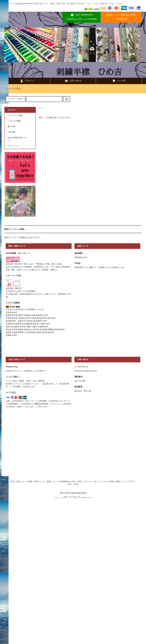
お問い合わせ (73, 81)
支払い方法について (19, 482)
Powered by (73, 498)
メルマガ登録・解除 (112, 482)
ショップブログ (128, 482)
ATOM (76, 484)
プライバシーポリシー (93, 482)
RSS (70, 484)
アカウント (27, 81)
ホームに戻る (13, 88)
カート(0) (119, 81)
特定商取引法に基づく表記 (71, 482)
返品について (52, 482)
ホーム (41, 108)
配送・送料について (37, 482)
